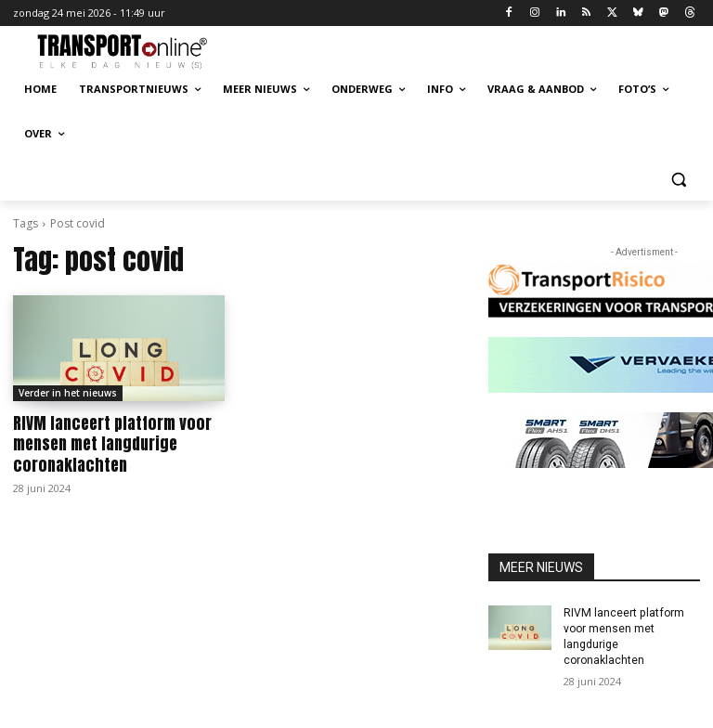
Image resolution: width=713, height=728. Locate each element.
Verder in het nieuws (68, 393)
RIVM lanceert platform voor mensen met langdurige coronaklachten (110, 444)
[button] (678, 179)
